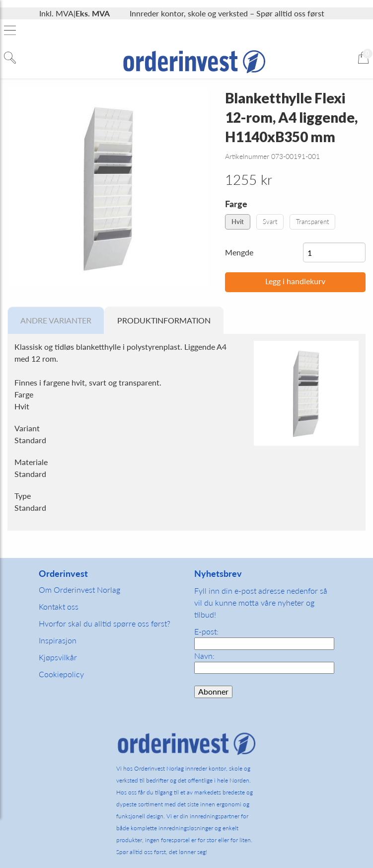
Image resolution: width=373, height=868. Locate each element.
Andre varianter (56, 320)
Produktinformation (164, 320)
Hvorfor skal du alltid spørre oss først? (105, 623)
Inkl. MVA (56, 13)
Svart (270, 222)
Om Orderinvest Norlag (79, 590)
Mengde (239, 252)
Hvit (238, 222)
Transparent (312, 222)
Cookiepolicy (61, 674)
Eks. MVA (93, 13)
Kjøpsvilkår (58, 657)
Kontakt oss (59, 606)
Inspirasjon (58, 640)
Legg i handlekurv (295, 281)
